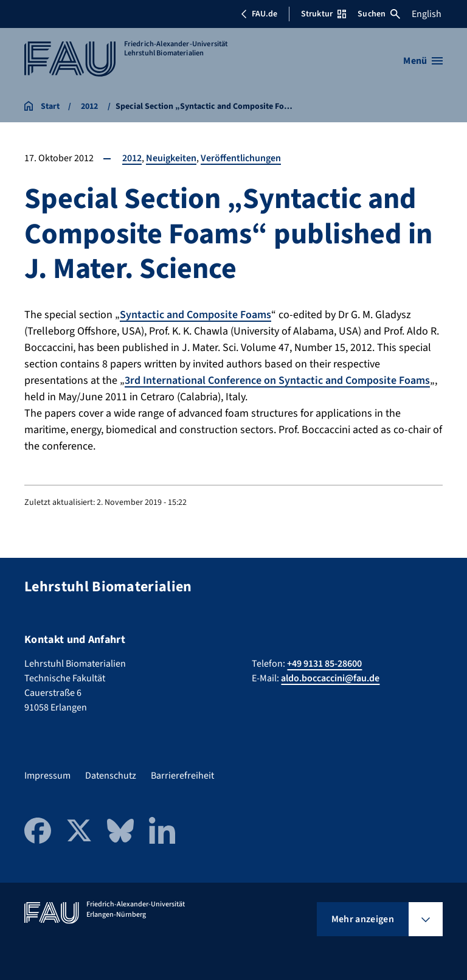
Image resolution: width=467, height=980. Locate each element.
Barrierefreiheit (182, 776)
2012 (132, 158)
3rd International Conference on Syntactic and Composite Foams (277, 381)
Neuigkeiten (171, 158)
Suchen (379, 14)
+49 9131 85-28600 (324, 664)
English (427, 14)
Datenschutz (111, 776)
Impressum (47, 776)
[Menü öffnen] (423, 61)
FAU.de (259, 14)
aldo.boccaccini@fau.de (330, 678)
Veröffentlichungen (241, 158)
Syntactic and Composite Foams (195, 315)
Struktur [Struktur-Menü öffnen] (323, 14)
